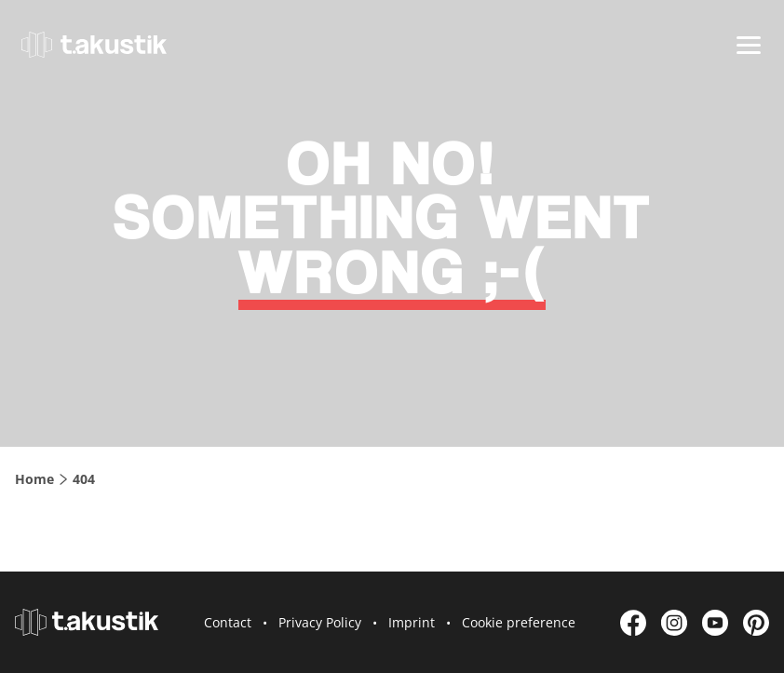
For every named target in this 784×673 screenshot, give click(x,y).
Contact (228, 622)
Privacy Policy (320, 622)
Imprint (412, 622)
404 (84, 479)
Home (34, 479)
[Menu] (749, 45)
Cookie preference (519, 622)
